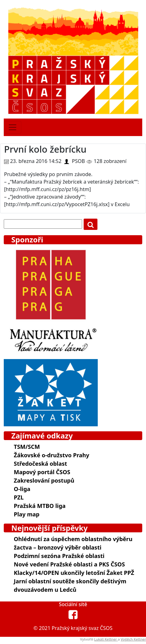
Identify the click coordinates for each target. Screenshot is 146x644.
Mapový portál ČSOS (42, 472)
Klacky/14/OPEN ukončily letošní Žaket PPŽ (74, 573)
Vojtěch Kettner (133, 639)
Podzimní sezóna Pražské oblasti (59, 556)
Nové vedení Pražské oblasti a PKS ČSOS (69, 564)
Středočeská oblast (40, 464)
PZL (19, 497)
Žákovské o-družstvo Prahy (52, 455)
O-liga (22, 489)
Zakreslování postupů (44, 480)
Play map (27, 514)
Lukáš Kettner (106, 639)
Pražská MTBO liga (40, 506)
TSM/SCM (27, 447)
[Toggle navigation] (13, 127)
